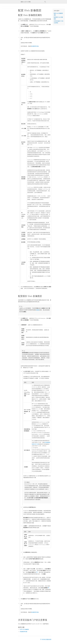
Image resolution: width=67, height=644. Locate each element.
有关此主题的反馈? (47, 641)
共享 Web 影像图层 (24, 631)
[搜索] (45, 2)
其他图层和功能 (35, 46)
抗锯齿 (38, 311)
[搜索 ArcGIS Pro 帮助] (32, 2)
